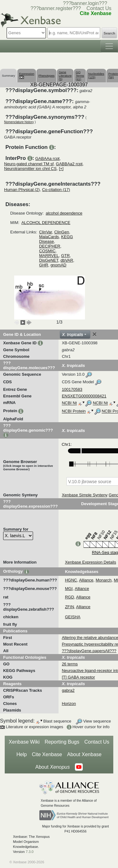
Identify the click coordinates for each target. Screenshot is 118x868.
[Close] (94, 334)
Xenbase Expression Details (90, 562)
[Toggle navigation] (109, 46)
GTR (65, 256)
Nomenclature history (19, 122)
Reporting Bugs (62, 742)
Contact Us (99, 8)
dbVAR (67, 260)
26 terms (70, 664)
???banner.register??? (56, 8)
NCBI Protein (74, 411)
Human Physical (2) (22, 190)
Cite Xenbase (47, 754)
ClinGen (62, 232)
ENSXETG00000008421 (84, 396)
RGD (69, 597)
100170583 (72, 389)
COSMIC (47, 251)
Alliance (86, 580)
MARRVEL (49, 256)
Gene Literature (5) (65, 76)
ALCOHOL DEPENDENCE (46, 223)
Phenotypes (47, 76)
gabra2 (68, 690)
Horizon (69, 704)
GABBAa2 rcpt (69, 164)
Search (109, 33)
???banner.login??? (85, 3)
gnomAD (58, 265)
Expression (27, 75)
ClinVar (45, 232)
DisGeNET (49, 260)
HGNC (71, 580)
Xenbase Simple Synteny (84, 495)
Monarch (104, 580)
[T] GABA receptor (78, 677)
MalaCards (49, 237)
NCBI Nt (69, 403)
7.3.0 (30, 852)
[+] (61, 169)
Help (22, 754)
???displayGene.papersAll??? (89, 651)
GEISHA (73, 617)
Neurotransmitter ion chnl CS (30, 169)
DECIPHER (50, 246)
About (52, 767)
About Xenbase (84, 754)
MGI (69, 589)
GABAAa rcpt (47, 158)
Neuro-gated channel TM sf (29, 164)
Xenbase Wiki (24, 742)
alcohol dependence (64, 213)
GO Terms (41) (80, 76)
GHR (44, 265)
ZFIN (69, 607)
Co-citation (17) (56, 190)
